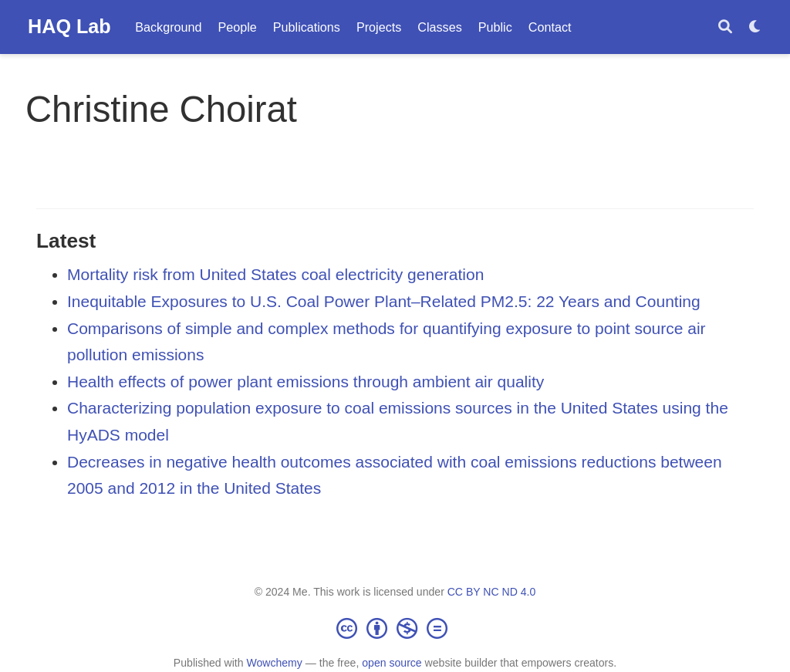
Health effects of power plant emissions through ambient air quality (306, 382)
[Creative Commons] (395, 628)
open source (392, 663)
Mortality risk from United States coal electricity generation (275, 274)
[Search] (725, 27)
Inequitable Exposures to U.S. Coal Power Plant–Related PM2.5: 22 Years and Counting (384, 301)
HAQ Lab (69, 26)
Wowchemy (274, 663)
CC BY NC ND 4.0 (492, 592)
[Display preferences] (755, 27)
